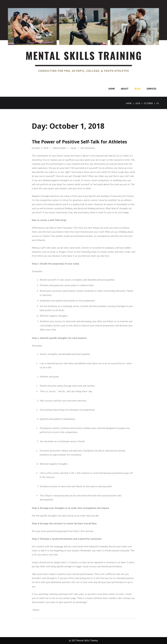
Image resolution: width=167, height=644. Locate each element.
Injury (73, 148)
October (148, 103)
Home (112, 89)
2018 (138, 103)
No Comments (88, 148)
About (125, 89)
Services (151, 89)
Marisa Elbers (60, 148)
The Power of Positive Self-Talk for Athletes (79, 142)
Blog (138, 89)
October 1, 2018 (40, 148)
